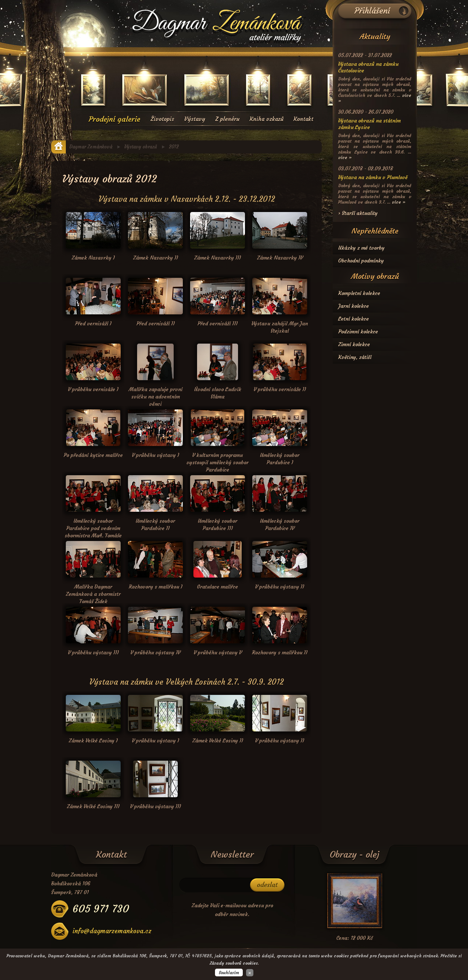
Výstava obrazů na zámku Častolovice (368, 67)
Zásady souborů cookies (234, 963)
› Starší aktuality (358, 213)
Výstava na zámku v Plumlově (373, 177)
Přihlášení (372, 11)
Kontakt (303, 119)
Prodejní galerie (115, 119)
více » (345, 157)
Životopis (162, 119)
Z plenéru (227, 119)
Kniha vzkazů (267, 119)
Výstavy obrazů (141, 147)
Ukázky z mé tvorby (361, 248)
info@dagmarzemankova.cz (112, 931)
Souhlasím (229, 973)
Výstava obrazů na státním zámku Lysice (369, 124)
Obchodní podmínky (361, 261)
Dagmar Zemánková (91, 147)
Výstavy (195, 119)
